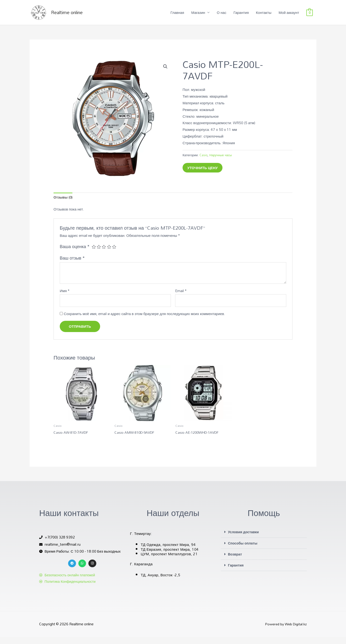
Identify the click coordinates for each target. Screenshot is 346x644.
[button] (165, 73)
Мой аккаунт (289, 16)
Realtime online (74, 16)
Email (181, 298)
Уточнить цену (203, 174)
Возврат (235, 561)
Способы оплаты (243, 550)
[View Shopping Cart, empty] (310, 16)
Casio (204, 161)
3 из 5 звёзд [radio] (104, 253)
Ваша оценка (75, 253)
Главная (177, 16)
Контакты (264, 16)
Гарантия (241, 16)
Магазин (198, 16)
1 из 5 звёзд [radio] (94, 253)
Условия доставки (244, 539)
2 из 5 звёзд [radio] (99, 253)
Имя (65, 298)
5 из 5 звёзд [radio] (115, 253)
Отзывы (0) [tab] (63, 204)
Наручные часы (221, 161)
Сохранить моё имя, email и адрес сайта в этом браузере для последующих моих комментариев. (144, 321)
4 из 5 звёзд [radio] (110, 253)
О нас (222, 16)
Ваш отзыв (72, 265)
